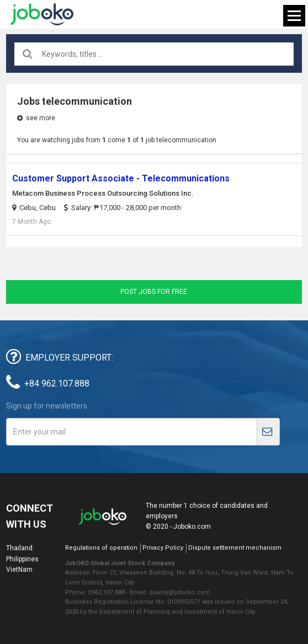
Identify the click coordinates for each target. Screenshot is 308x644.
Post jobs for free (154, 292)
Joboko (42, 14)
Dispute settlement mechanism (235, 548)
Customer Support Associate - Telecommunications (121, 178)
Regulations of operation (101, 548)
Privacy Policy (163, 548)
